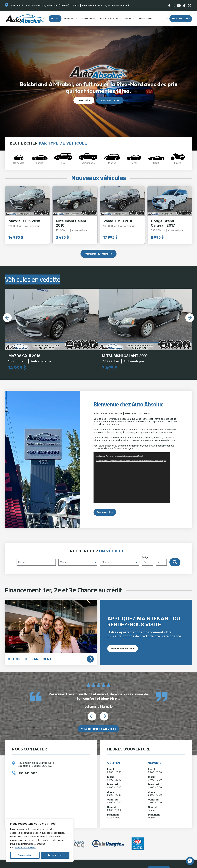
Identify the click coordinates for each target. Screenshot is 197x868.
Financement (89, 19)
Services (127, 19)
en (167, 19)
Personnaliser (25, 855)
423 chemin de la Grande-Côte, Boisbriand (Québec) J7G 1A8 (45, 5)
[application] (132, 478)
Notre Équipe (146, 19)
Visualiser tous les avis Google (98, 729)
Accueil (55, 19)
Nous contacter (181, 19)
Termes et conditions (25, 848)
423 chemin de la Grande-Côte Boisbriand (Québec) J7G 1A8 (36, 764)
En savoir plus (105, 512)
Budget (156, 561)
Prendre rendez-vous (123, 649)
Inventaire (69, 19)
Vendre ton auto (109, 19)
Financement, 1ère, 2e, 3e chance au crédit (106, 5)
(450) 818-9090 (27, 773)
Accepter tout (55, 855)
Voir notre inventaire (97, 254)
